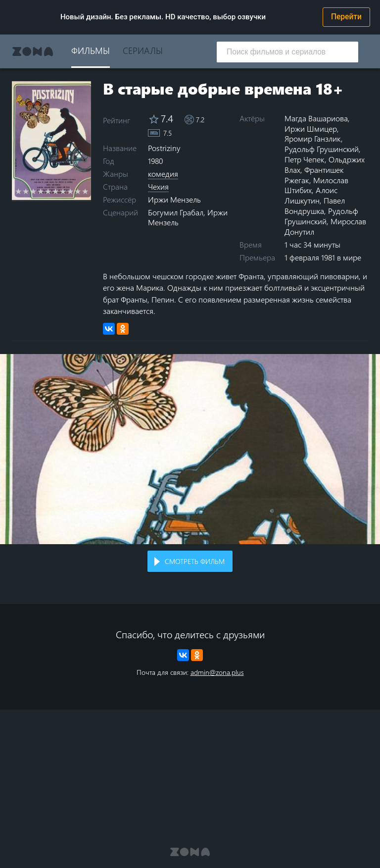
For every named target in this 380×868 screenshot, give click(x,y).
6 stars (56, 191)
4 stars (41, 191)
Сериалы (143, 50)
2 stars (26, 191)
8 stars (71, 191)
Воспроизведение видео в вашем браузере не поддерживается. (190, 449)
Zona (33, 51)
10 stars (85, 191)
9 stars (78, 191)
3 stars (33, 191)
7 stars (63, 191)
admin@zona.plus (217, 672)
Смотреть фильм (195, 561)
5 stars (48, 191)
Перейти (346, 17)
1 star (19, 191)
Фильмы (91, 50)
